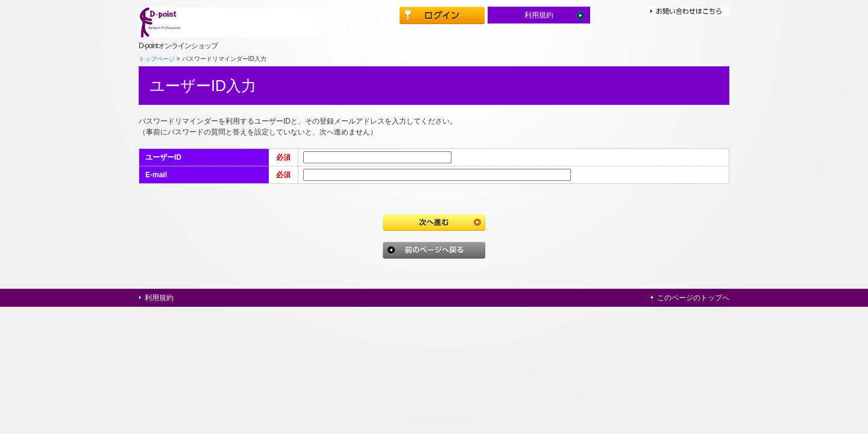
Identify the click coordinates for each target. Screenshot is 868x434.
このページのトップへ (693, 298)
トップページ (157, 59)
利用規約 (539, 15)
